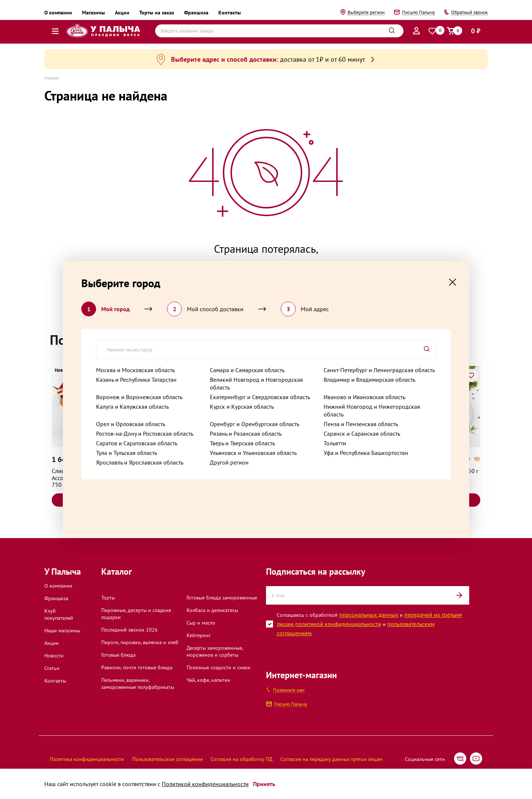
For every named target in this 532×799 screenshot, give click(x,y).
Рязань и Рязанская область (246, 433)
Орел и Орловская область (131, 424)
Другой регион (229, 462)
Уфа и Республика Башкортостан (366, 453)
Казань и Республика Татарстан (136, 380)
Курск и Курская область (242, 407)
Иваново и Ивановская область (364, 397)
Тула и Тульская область (127, 453)
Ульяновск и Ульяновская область (253, 453)
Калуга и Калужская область (132, 407)
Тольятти (335, 443)
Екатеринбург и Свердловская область (260, 397)
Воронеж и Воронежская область (139, 397)
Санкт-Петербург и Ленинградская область (379, 370)
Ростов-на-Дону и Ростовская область (145, 433)
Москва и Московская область (135, 370)
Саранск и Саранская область (362, 433)
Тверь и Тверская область (242, 443)
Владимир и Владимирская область (369, 380)
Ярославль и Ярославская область (140, 462)
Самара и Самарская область (247, 370)
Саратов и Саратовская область (137, 443)
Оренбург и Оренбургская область (255, 424)
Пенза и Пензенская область (361, 424)
